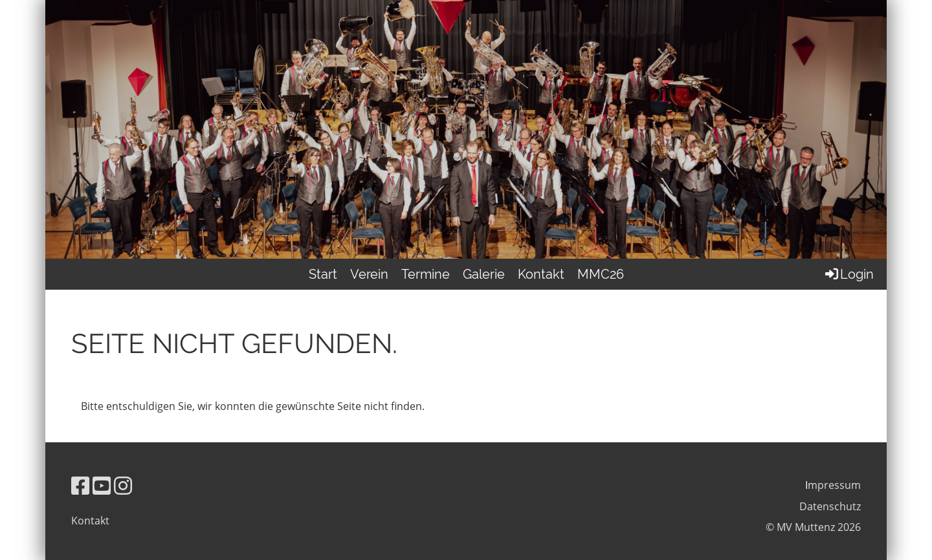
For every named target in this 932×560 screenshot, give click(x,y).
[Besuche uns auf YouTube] (102, 485)
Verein (369, 274)
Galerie (484, 274)
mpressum (834, 485)
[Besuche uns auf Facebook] (80, 485)
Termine (426, 274)
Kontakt (541, 274)
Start (323, 274)
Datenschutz (830, 506)
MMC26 (601, 274)
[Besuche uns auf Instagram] (123, 485)
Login (849, 274)
